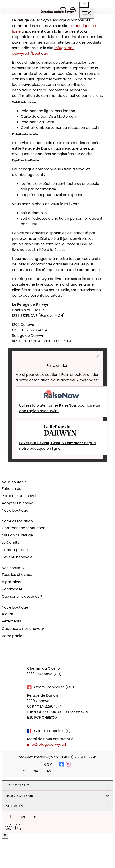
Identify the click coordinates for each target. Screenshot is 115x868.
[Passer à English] (46, 771)
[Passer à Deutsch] (33, 771)
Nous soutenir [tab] (20, 796)
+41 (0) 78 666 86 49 (79, 757)
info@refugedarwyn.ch (47, 744)
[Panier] (63, 10)
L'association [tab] (19, 785)
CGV (48, 764)
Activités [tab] (15, 806)
